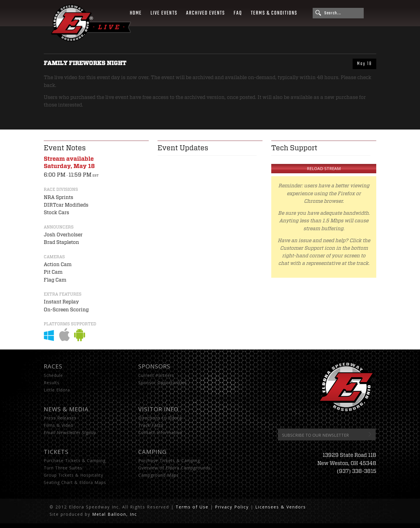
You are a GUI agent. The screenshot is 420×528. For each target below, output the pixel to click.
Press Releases (60, 418)
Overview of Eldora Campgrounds (174, 468)
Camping (153, 452)
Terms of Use (192, 507)
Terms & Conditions (274, 13)
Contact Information (160, 432)
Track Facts (151, 425)
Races (53, 366)
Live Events (164, 13)
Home (136, 13)
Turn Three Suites (63, 468)
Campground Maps (159, 475)
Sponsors (154, 366)
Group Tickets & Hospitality (73, 475)
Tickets (56, 452)
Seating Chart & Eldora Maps (75, 482)
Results (52, 383)
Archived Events (206, 13)
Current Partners (156, 375)
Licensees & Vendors (281, 507)
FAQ (238, 13)
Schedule (53, 375)
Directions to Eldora (160, 418)
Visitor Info (158, 409)
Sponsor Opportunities (163, 383)
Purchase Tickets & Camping (75, 460)
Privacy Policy (232, 507)
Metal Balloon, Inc (115, 514)
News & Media (66, 409)
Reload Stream (324, 168)
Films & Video (59, 425)
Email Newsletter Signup (70, 432)
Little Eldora (57, 390)
